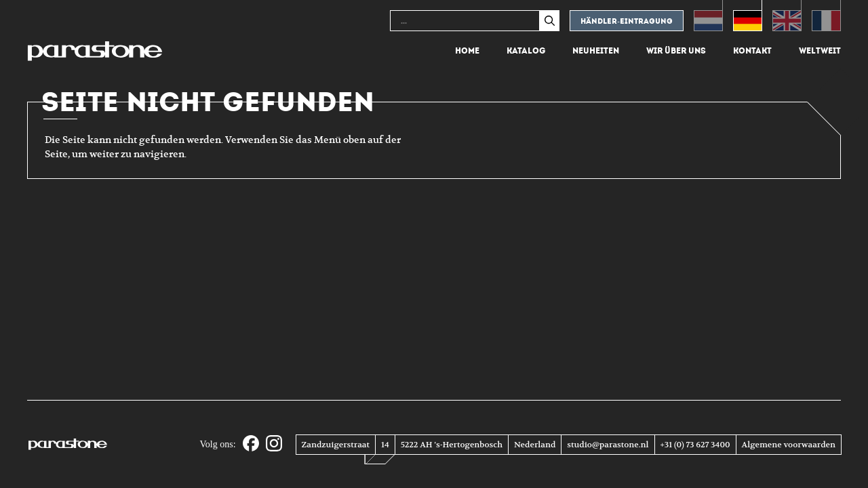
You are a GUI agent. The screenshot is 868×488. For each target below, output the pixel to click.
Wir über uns (676, 51)
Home (467, 51)
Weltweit (820, 51)
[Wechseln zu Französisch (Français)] (826, 16)
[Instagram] (274, 444)
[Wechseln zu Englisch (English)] (787, 16)
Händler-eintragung (627, 21)
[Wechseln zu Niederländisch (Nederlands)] (708, 16)
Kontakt (752, 51)
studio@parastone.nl (608, 445)
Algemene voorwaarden (789, 445)
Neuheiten (596, 51)
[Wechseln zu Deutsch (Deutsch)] (748, 16)
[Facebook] (251, 444)
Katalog (526, 51)
